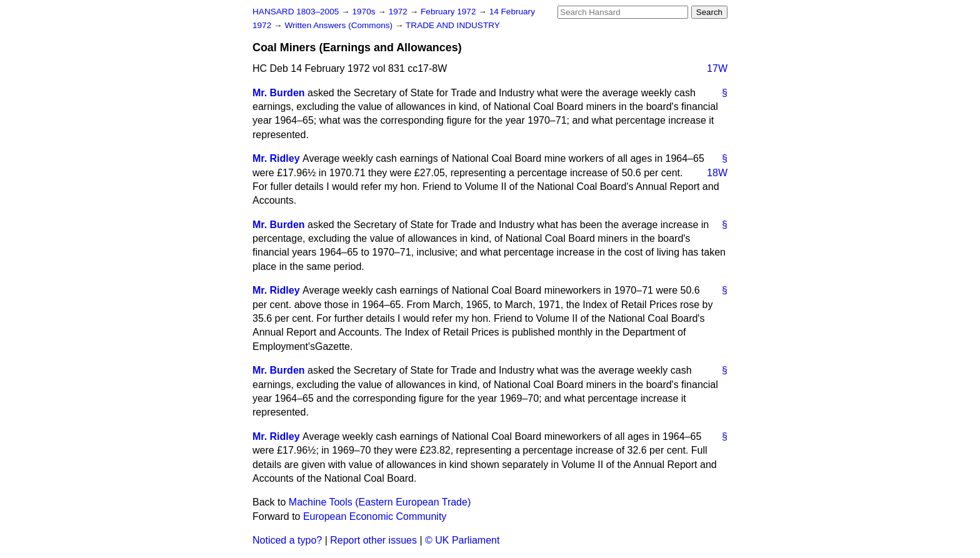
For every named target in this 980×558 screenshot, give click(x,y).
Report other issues (373, 540)
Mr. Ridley (276, 158)
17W (717, 68)
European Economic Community (375, 516)
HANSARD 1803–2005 (296, 12)
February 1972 (449, 12)
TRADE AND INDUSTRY (453, 25)
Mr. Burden (279, 93)
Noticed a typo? (287, 540)
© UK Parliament (462, 540)
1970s (365, 12)
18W (717, 173)
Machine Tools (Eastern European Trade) (380, 502)
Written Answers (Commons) (340, 25)
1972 (399, 12)
